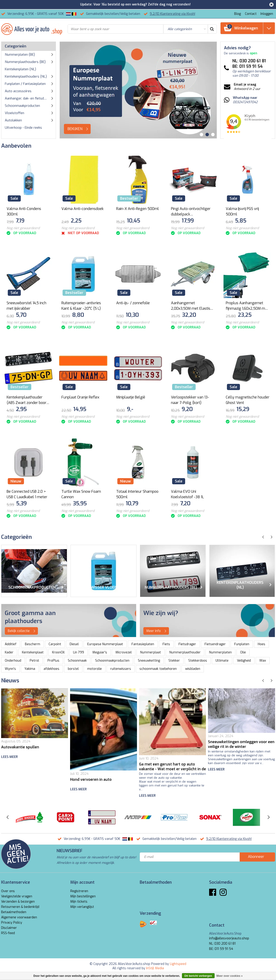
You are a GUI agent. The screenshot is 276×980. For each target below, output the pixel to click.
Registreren (79, 891)
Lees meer (9, 757)
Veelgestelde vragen (17, 896)
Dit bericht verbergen (198, 976)
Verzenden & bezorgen (18, 902)
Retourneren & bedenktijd (20, 907)
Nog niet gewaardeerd (23, 228)
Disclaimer (9, 928)
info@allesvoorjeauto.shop (229, 938)
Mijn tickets (79, 902)
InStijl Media (155, 968)
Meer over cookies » (230, 976)
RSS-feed (8, 933)
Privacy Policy (12, 923)
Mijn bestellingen (83, 896)
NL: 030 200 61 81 (222, 944)
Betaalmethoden (14, 912)
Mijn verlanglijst (82, 907)
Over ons (8, 891)
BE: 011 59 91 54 (221, 949)
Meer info (158, 631)
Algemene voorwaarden (19, 917)
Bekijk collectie (23, 631)
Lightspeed (178, 964)
